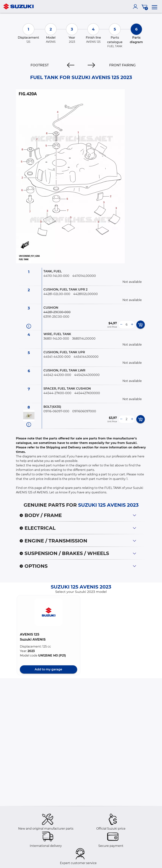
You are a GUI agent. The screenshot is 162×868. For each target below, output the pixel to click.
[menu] (155, 7)
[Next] (91, 65)
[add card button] (141, 325)
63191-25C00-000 (56, 317)
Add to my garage (48, 669)
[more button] (132, 325)
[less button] (121, 325)
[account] (136, 7)
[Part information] (29, 326)
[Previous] (71, 65)
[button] (49, 612)
